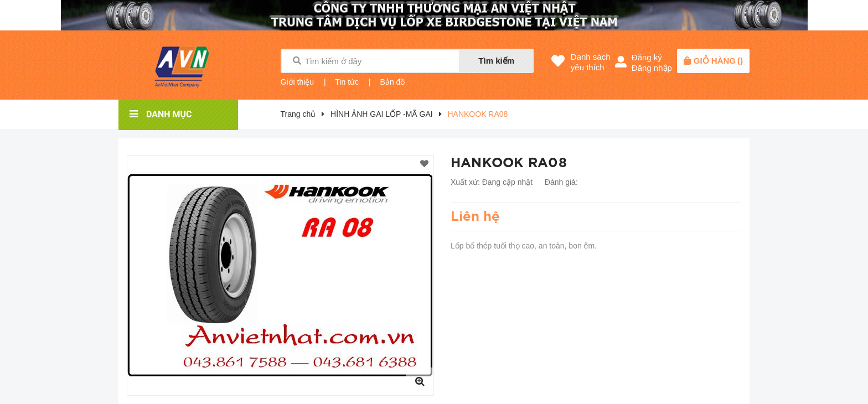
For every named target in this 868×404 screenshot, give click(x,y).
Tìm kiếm (496, 61)
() (718, 61)
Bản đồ (393, 82)
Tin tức (347, 82)
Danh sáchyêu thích (591, 62)
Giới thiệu (298, 82)
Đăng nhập (652, 68)
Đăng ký (647, 57)
